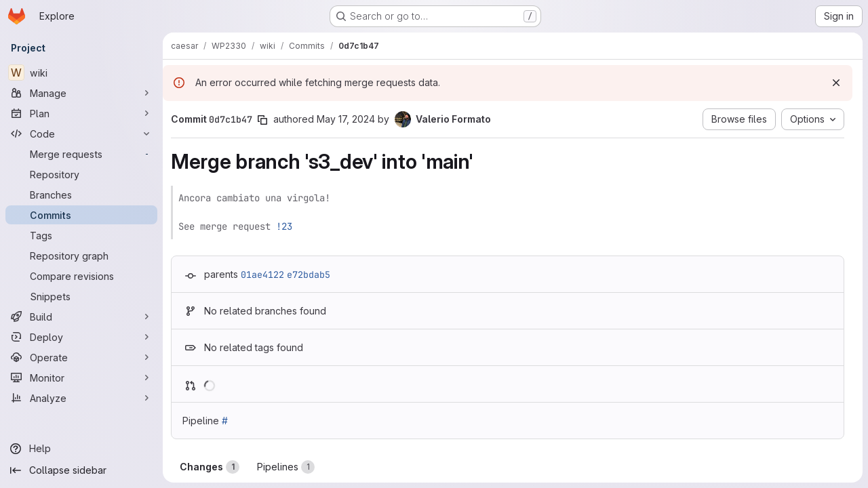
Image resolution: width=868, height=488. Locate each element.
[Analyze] (81, 398)
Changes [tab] (210, 467)
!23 (284, 226)
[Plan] (81, 113)
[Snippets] (81, 296)
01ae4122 (262, 274)
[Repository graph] (81, 256)
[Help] (81, 449)
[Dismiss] (836, 83)
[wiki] (81, 73)
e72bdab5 (309, 274)
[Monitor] (81, 378)
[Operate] (81, 357)
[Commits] (81, 215)
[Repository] (81, 174)
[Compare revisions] (81, 276)
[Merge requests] (81, 154)
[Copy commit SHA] (262, 120)
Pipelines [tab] (286, 467)
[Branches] (81, 195)
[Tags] (81, 235)
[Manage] (81, 93)
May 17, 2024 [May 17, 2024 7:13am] (346, 119)
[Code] (81, 134)
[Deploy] (81, 337)
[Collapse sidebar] (81, 470)
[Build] (81, 317)
